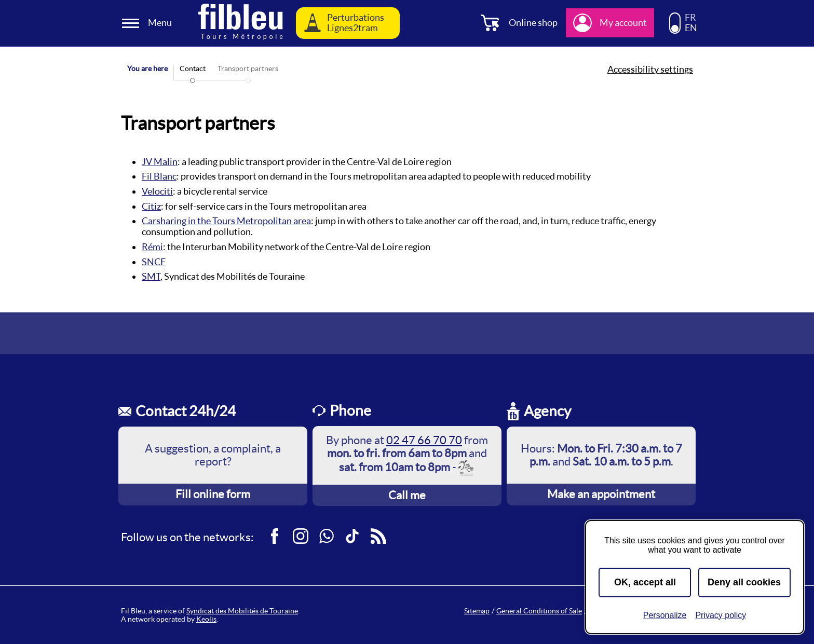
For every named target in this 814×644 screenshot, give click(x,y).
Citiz (151, 206)
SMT (151, 276)
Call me (407, 495)
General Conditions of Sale (539, 611)
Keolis (206, 619)
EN (691, 28)
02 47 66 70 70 (424, 440)
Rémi (152, 247)
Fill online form (213, 494)
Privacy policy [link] (721, 615)
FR (690, 18)
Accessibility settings (650, 70)
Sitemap (477, 611)
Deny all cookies (744, 582)
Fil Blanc (159, 176)
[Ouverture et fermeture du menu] (148, 23)
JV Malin (160, 162)
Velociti (157, 191)
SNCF (154, 262)
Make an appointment (601, 494)
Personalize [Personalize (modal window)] (665, 615)
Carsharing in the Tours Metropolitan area (226, 221)
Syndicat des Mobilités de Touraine (242, 611)
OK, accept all (645, 582)
